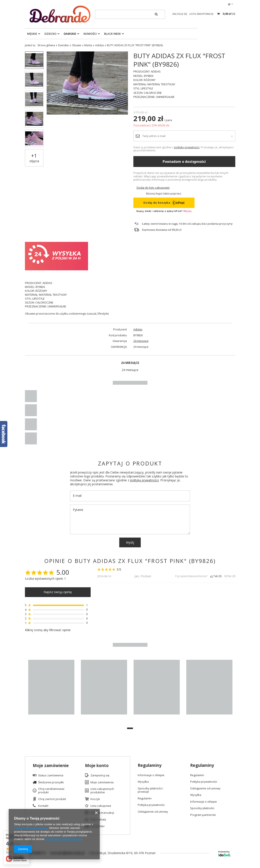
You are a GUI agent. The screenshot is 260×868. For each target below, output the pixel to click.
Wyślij (130, 542)
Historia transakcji (102, 813)
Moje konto (97, 766)
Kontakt (43, 806)
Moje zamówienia (102, 782)
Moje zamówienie (51, 766)
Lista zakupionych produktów (102, 791)
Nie (230, 576)
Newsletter (98, 826)
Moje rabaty (98, 820)
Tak (216, 576)
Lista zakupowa (101, 806)
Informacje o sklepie (151, 775)
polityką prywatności (187, 147)
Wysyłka (143, 782)
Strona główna (46, 45)
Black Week (112, 34)
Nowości (90, 34)
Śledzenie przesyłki (51, 782)
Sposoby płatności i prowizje (150, 790)
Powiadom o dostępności (184, 162)
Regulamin (145, 799)
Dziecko (50, 34)
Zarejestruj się (100, 776)
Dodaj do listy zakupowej (153, 188)
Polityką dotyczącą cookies (31, 828)
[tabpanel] (51, 689)
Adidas (100, 45)
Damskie (70, 34)
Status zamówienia (51, 776)
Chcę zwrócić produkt (52, 799)
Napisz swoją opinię (58, 592)
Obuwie (77, 45)
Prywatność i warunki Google (63, 839)
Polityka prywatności (151, 805)
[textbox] (130, 14)
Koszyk (95, 799)
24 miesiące (141, 341)
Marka (88, 45)
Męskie (32, 34)
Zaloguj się (180, 14)
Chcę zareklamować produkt (51, 791)
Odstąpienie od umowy (153, 812)
